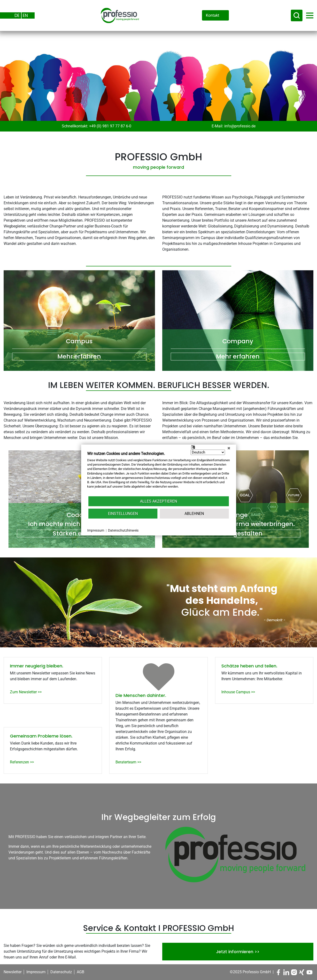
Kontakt (213, 15)
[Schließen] (229, 448)
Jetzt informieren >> (238, 952)
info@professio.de (240, 126)
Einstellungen (123, 514)
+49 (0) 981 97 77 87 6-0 (110, 126)
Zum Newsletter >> (26, 692)
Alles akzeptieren (158, 501)
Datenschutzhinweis (123, 530)
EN (25, 15)
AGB (81, 972)
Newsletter (13, 972)
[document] (159, 473)
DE (17, 15)
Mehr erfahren (79, 357)
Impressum (36, 972)
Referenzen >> (22, 762)
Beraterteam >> (128, 762)
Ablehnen (194, 514)
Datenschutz (61, 972)
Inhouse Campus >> (238, 692)
